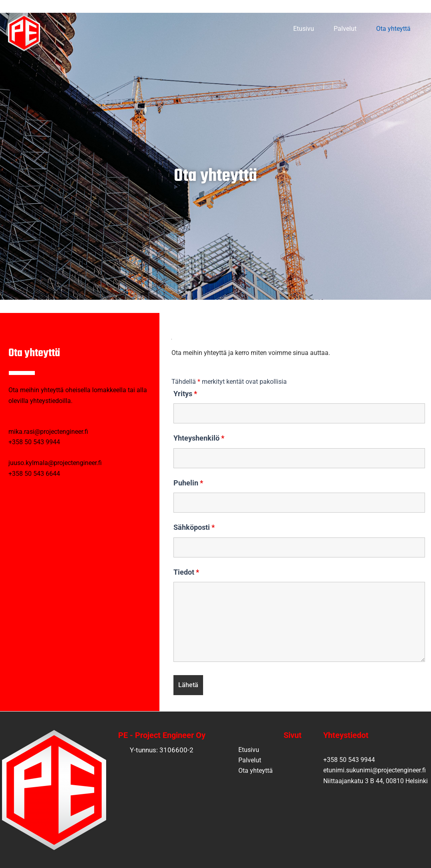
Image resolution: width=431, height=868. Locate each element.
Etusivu (280, 29)
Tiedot (186, 572)
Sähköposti (194, 527)
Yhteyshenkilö (199, 438)
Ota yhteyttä (385, 29)
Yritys (185, 394)
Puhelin (188, 483)
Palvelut (329, 29)
